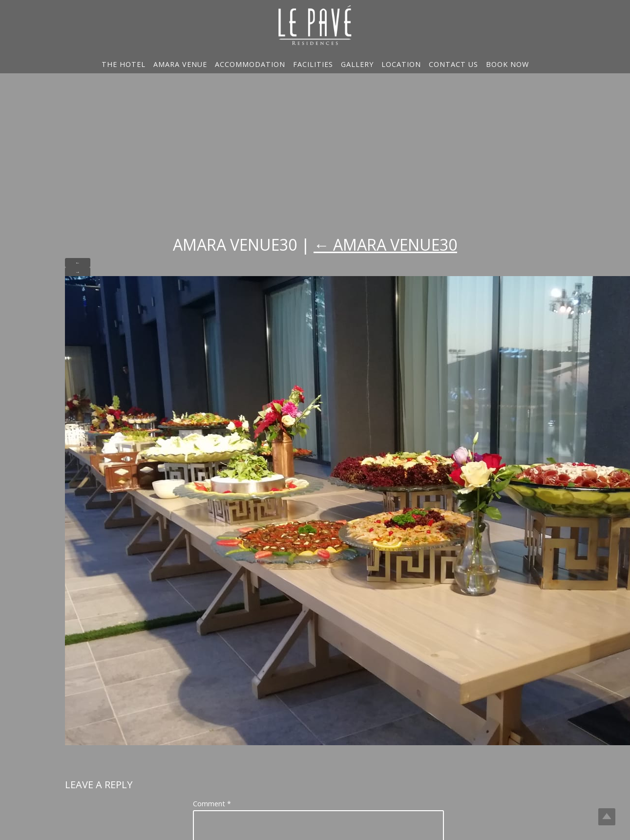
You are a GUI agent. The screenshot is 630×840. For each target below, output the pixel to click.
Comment (212, 804)
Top (607, 817)
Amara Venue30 (385, 245)
